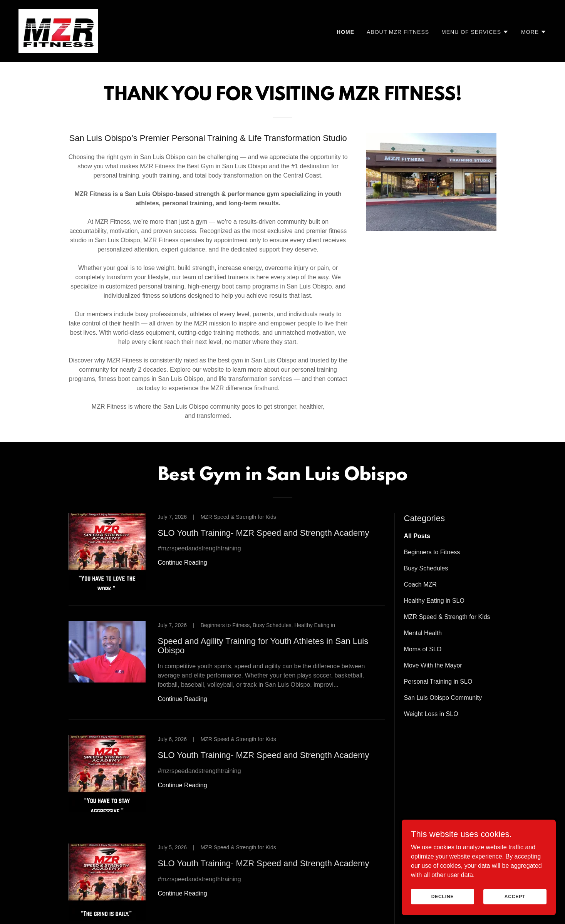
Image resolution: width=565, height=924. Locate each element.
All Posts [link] (417, 536)
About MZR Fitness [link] (398, 32)
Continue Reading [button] (183, 563)
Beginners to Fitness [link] (432, 552)
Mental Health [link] (423, 633)
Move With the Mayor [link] (433, 665)
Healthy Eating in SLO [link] (434, 601)
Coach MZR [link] (420, 584)
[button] (475, 32)
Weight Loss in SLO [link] (431, 714)
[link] (58, 31)
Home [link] (345, 32)
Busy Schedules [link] (426, 568)
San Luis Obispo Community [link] (443, 698)
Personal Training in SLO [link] (438, 682)
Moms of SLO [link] (423, 649)
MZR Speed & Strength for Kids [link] (447, 617)
